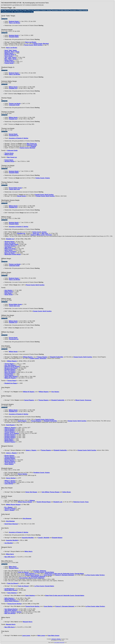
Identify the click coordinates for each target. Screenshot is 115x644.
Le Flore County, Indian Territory (95, 575)
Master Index (19, 10)
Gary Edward (11, 609)
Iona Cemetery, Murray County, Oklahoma (32, 578)
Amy (8, 290)
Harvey (22, 474)
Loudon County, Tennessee (38, 358)
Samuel (9, 374)
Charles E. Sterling (56, 639)
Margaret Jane (11, 368)
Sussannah (14, 136)
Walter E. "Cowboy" (13, 612)
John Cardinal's (57, 642)
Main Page (4, 10)
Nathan (9, 60)
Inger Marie (54, 636)
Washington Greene (13, 254)
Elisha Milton (11, 590)
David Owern (11, 524)
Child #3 (10, 430)
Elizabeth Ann (11, 383)
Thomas (9, 153)
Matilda (9, 440)
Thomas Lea (15, 104)
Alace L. (9, 510)
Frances (9, 63)
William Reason (25, 502)
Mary (45, 233)
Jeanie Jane (14, 189)
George (13, 134)
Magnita (10, 600)
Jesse (48, 575)
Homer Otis (31, 492)
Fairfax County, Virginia (43, 178)
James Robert (12, 601)
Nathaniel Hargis (12, 367)
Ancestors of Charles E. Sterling (43, 10)
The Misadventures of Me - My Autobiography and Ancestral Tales (17, 12)
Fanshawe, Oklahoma (40, 571)
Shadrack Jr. (10, 55)
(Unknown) (14, 105)
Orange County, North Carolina (45, 196)
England (33, 146)
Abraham (14, 35)
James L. (31, 450)
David (9, 375)
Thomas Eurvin (32, 575)
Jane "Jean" (10, 57)
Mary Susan (32, 144)
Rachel (9, 439)
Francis (9, 160)
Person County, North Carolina (33, 45)
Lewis (9, 484)
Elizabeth (14, 37)
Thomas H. (10, 509)
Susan (9, 464)
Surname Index (11, 10)
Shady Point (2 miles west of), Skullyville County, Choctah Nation (64, 574)
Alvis (27, 519)
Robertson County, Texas (81, 502)
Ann (9, 543)
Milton (29, 551)
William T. (10, 481)
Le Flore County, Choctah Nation (44, 572)
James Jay (10, 243)
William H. (10, 428)
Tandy (30, 574)
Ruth (8, 293)
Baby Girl (10, 613)
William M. (10, 378)
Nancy (9, 56)
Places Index (31, 10)
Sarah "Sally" (11, 50)
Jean (8, 247)
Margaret (10, 461)
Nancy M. (10, 372)
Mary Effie (9, 557)
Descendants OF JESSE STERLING (60, 10)
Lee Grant (10, 482)
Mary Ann (10, 371)
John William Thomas (51, 492)
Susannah (10, 246)
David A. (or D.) (12, 433)
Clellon (66, 492)
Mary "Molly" (10, 59)
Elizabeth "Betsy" (12, 52)
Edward (9, 460)
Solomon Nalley (11, 244)
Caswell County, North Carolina (44, 195)
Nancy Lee (15, 23)
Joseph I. (44, 538)
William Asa (10, 249)
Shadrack (14, 21)
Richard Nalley (15, 188)
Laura (26, 636)
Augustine (28, 538)
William (9, 53)
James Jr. (10, 463)
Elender (9, 456)
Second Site (62, 642)
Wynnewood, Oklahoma (38, 576)
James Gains (11, 376)
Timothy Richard (44, 502)
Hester (9, 295)
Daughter (10, 435)
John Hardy (10, 610)
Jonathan (9, 62)
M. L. (8, 507)
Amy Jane (10, 365)
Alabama (32, 500)
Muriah (22, 196)
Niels (41, 636)
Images (25, 10)
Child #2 (10, 429)
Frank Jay (23, 572)
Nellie (9, 598)
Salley (8, 250)
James (36, 233)
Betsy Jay (10, 253)
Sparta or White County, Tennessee (41, 235)
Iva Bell (9, 589)
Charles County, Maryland (41, 44)
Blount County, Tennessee (83, 400)
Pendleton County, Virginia (42, 473)
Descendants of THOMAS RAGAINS (79, 10)
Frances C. (65, 575)
